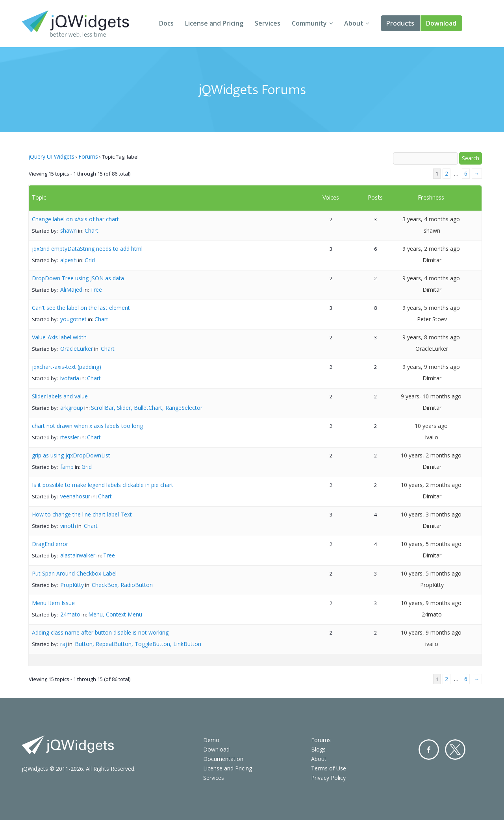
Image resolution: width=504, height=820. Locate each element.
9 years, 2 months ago (431, 249)
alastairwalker (78, 555)
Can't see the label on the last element (81, 308)
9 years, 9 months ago (431, 367)
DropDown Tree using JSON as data (78, 278)
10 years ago (431, 426)
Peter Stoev (432, 319)
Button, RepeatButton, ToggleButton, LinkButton (138, 644)
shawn (69, 230)
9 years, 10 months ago (431, 396)
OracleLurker (77, 349)
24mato (70, 614)
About (354, 23)
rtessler (70, 437)
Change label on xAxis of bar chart (75, 219)
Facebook (429, 750)
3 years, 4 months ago (431, 219)
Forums (88, 156)
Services (268, 23)
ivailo (432, 437)
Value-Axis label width (59, 337)
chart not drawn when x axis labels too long (87, 426)
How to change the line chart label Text (82, 514)
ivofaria (70, 378)
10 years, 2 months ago (431, 455)
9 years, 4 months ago (431, 278)
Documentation (223, 759)
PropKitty (72, 585)
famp (67, 467)
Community (309, 23)
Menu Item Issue (53, 603)
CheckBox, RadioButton (122, 585)
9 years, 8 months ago (431, 337)
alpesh (69, 260)
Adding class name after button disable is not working (100, 632)
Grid (90, 260)
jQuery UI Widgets (51, 156)
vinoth (68, 526)
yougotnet (73, 319)
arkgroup (72, 408)
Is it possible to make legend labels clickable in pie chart (103, 485)
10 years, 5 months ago (431, 544)
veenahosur (75, 496)
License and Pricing (214, 23)
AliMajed (71, 290)
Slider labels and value (60, 396)
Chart (92, 230)
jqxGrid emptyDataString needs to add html (87, 249)
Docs (166, 23)
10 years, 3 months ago (431, 514)
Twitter (455, 750)
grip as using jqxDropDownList (71, 455)
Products (400, 23)
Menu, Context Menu (115, 614)
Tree (96, 290)
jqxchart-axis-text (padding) (67, 367)
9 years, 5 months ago (431, 308)
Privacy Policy (328, 778)
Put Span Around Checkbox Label (74, 573)
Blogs (318, 749)
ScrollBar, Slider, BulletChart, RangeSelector (147, 408)
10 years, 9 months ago (431, 603)
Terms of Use (329, 768)
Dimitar (432, 260)
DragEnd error (50, 544)
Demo (211, 740)
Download (441, 23)
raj (64, 644)
